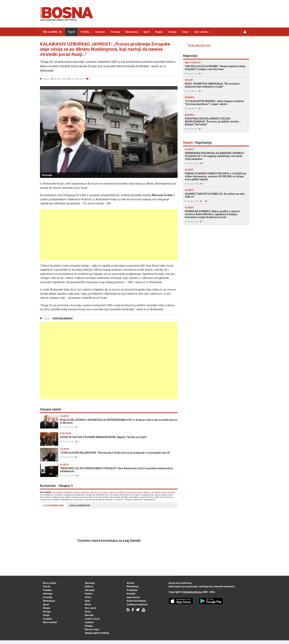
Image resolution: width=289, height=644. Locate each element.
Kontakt (131, 594)
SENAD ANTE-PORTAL (97, 633)
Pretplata (132, 590)
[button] (174, 89)
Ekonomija (132, 32)
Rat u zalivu (50, 583)
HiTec (88, 597)
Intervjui (100, 32)
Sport (147, 32)
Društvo (47, 619)
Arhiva (130, 583)
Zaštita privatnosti (137, 604)
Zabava (89, 622)
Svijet (185, 32)
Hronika (115, 32)
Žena (88, 612)
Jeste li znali (92, 619)
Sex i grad (90, 608)
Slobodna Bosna (199, 46)
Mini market (50, 622)
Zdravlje (90, 590)
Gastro (89, 594)
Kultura (89, 586)
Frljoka (89, 626)
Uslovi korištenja (136, 601)
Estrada (89, 615)
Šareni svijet (92, 629)
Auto (87, 601)
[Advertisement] (109, 235)
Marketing (132, 586)
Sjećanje (90, 583)
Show (88, 604)
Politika (85, 32)
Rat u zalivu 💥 (52, 32)
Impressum (133, 597)
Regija (159, 32)
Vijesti (71, 32)
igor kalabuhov (63, 319)
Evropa (172, 32)
